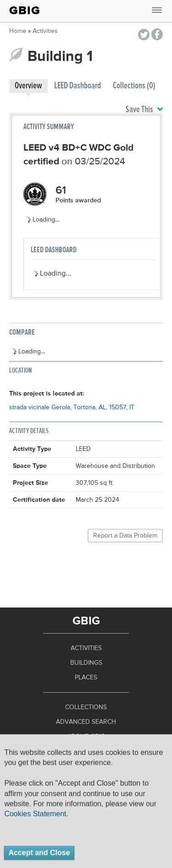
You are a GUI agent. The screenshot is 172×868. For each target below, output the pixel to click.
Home (18, 31)
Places (86, 678)
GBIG (25, 11)
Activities (45, 31)
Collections (86, 707)
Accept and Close (39, 853)
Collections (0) (134, 86)
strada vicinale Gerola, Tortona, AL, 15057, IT (72, 407)
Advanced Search (86, 722)
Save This (144, 110)
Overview (28, 86)
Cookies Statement (35, 814)
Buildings (86, 663)
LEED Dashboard (78, 86)
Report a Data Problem (125, 536)
